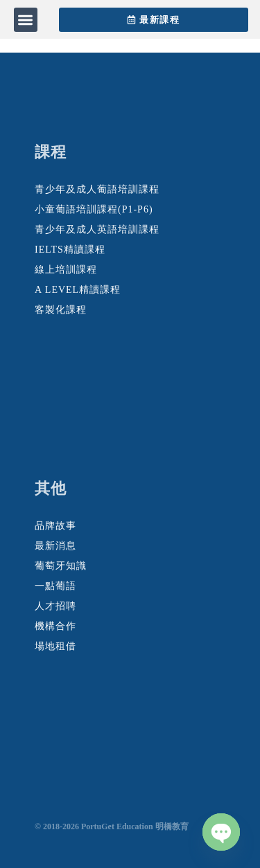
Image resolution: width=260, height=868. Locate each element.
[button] (26, 20)
